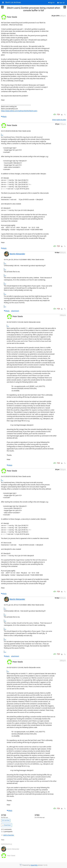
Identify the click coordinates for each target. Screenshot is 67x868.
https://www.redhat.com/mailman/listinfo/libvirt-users (19, 111)
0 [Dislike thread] (59, 114)
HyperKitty (34, 865)
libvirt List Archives (13, 2)
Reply (4, 117)
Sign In (51, 3)
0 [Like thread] (55, 114)
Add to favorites (8, 835)
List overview (6, 820)
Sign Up (61, 3)
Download (6, 825)
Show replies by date (59, 120)
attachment (15, 311)
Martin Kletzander (17, 254)
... (2, 135)
